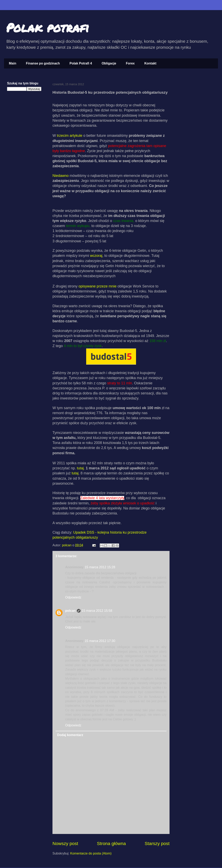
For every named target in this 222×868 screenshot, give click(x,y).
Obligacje (109, 63)
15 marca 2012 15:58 (97, 611)
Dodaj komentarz (70, 735)
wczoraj (96, 256)
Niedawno (61, 176)
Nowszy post (65, 844)
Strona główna (111, 844)
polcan (67, 545)
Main (13, 63)
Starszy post (157, 844)
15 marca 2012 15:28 (100, 567)
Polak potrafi (48, 27)
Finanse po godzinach (43, 63)
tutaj (80, 468)
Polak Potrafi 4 (81, 63)
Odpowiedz (73, 597)
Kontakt (150, 63)
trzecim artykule (70, 136)
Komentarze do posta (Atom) (91, 853)
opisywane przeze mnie (97, 286)
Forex (130, 63)
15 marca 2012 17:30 (100, 641)
